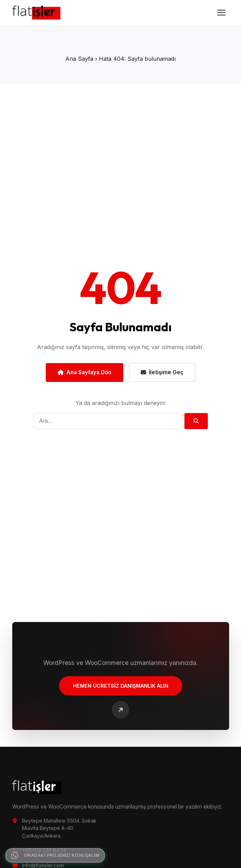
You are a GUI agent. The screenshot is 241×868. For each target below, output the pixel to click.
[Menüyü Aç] (221, 13)
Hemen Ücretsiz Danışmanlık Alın (121, 686)
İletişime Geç (162, 372)
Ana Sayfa (79, 59)
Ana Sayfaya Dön (85, 372)
